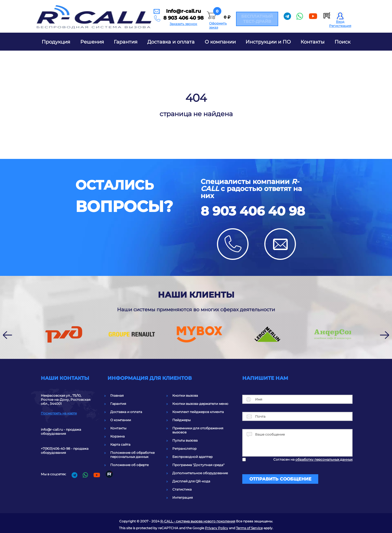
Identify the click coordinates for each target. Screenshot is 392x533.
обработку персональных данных (324, 459)
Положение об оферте (129, 465)
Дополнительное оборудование (200, 473)
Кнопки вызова (185, 395)
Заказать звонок (150, 26)
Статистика (182, 489)
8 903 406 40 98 (150, 19)
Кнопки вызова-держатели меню (200, 404)
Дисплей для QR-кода (191, 481)
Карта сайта (120, 444)
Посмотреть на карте (59, 413)
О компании (220, 42)
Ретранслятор (184, 449)
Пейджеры (181, 420)
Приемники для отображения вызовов (198, 430)
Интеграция (183, 497)
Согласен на (313, 459)
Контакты (313, 42)
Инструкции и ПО (268, 42)
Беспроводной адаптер (192, 457)
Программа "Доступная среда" (198, 465)
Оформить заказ (201, 26)
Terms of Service (249, 528)
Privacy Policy (217, 528)
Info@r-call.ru (150, 12)
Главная (117, 395)
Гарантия (126, 42)
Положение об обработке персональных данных (132, 455)
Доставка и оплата (171, 42)
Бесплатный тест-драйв (250, 19)
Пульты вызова (185, 440)
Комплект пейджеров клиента (198, 412)
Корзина (117, 436)
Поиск (342, 42)
